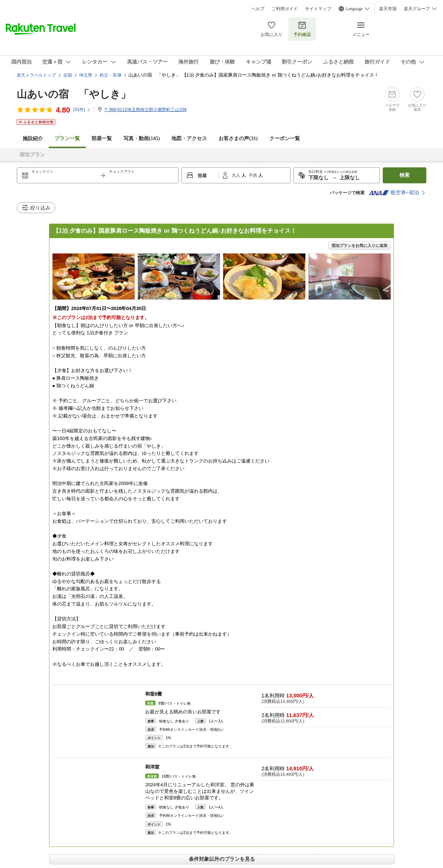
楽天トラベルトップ (36, 75)
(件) (82, 110)
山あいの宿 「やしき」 (74, 94)
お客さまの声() (238, 138)
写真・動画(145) (142, 138)
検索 (405, 175)
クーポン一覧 (285, 138)
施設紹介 (33, 138)
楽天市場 (388, 9)
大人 (237, 175)
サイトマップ (318, 9)
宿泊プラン (32, 154)
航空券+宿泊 (394, 193)
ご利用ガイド (285, 9)
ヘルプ (258, 9)
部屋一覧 (102, 138)
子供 (253, 175)
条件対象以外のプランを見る (222, 859)
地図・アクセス (189, 138)
